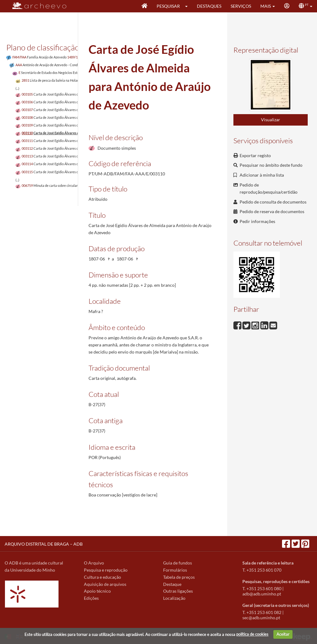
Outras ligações (178, 591)
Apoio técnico (97, 591)
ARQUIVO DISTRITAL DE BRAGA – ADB (44, 544)
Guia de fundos (178, 563)
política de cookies (252, 634)
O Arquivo (94, 563)
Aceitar (283, 634)
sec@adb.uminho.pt (261, 618)
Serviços (241, 6)
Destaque (172, 584)
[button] (188, 6)
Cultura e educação (102, 577)
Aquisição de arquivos (105, 584)
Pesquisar (168, 6)
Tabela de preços (179, 577)
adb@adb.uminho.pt (262, 594)
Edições (91, 598)
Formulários (175, 570)
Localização (174, 598)
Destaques (209, 6)
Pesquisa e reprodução (106, 570)
